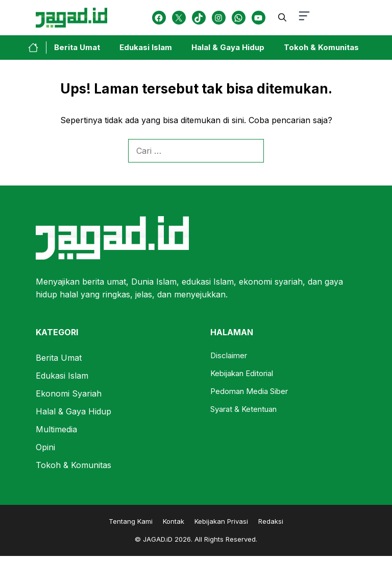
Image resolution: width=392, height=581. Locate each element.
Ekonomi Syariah (69, 393)
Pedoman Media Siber (249, 391)
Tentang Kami (131, 521)
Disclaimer (229, 355)
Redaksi (271, 521)
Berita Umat (77, 47)
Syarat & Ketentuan (243, 409)
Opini (45, 447)
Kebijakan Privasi (221, 521)
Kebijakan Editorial (242, 373)
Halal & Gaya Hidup (228, 47)
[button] (282, 17)
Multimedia (56, 429)
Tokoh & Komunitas (321, 47)
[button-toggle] (304, 18)
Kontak (174, 521)
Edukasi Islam (146, 47)
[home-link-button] (37, 48)
